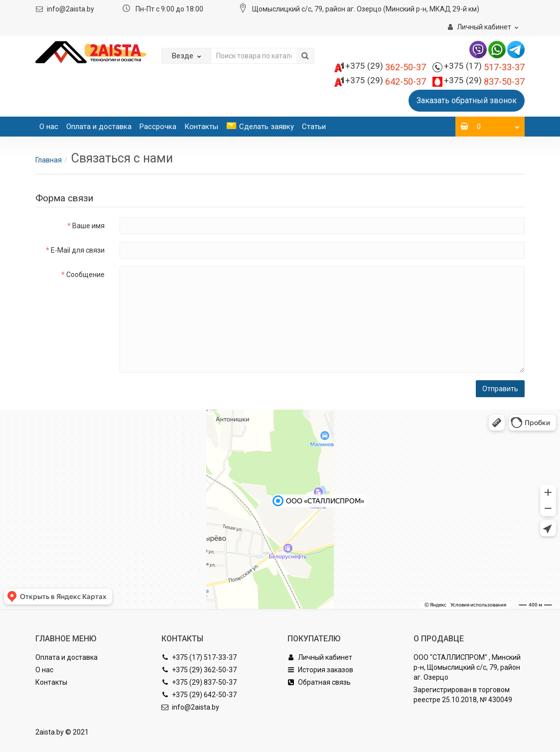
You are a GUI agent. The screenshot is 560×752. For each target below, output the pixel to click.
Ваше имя (88, 226)
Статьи (314, 127)
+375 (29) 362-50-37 (199, 670)
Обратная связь (319, 682)
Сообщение (85, 275)
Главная (49, 160)
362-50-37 (386, 67)
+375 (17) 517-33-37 (199, 657)
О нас (49, 127)
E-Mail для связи (78, 250)
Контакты (201, 127)
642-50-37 (386, 81)
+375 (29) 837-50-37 (199, 682)
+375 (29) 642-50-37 (199, 695)
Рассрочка (158, 127)
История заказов (320, 670)
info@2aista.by (70, 9)
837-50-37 (484, 81)
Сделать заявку (260, 127)
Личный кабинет (320, 657)
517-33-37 (484, 67)
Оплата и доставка (99, 127)
